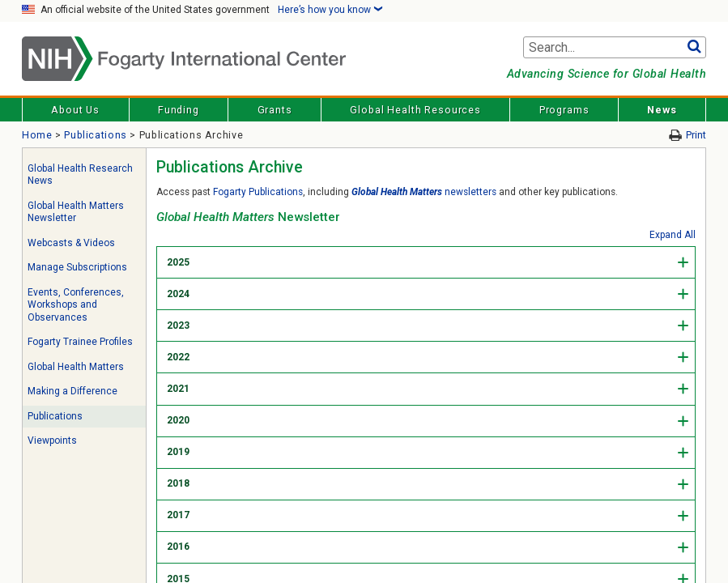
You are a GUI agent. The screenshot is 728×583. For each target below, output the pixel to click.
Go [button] (694, 48)
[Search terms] (615, 48)
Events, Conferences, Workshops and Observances (76, 305)
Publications (96, 135)
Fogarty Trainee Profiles (80, 342)
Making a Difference (72, 391)
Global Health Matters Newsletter (76, 212)
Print (696, 135)
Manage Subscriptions (77, 267)
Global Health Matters (76, 367)
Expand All (673, 235)
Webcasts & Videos (71, 243)
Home (37, 135)
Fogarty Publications (258, 192)
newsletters (424, 192)
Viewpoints (52, 440)
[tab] (426, 262)
